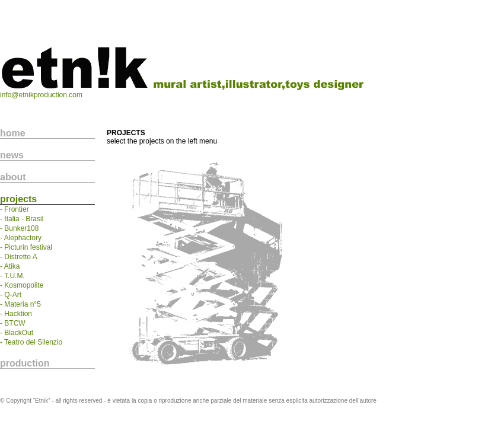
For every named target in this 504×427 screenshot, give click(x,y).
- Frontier (15, 209)
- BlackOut (17, 333)
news (12, 155)
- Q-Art (11, 295)
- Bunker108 (19, 228)
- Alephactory (21, 238)
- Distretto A (19, 257)
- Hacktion (16, 314)
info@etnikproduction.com (41, 95)
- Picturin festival (26, 247)
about (13, 177)
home (13, 133)
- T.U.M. (12, 276)
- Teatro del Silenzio (31, 342)
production (25, 363)
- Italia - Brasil (22, 219)
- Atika (10, 266)
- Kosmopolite (22, 285)
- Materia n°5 (20, 304)
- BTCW (13, 323)
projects (18, 199)
